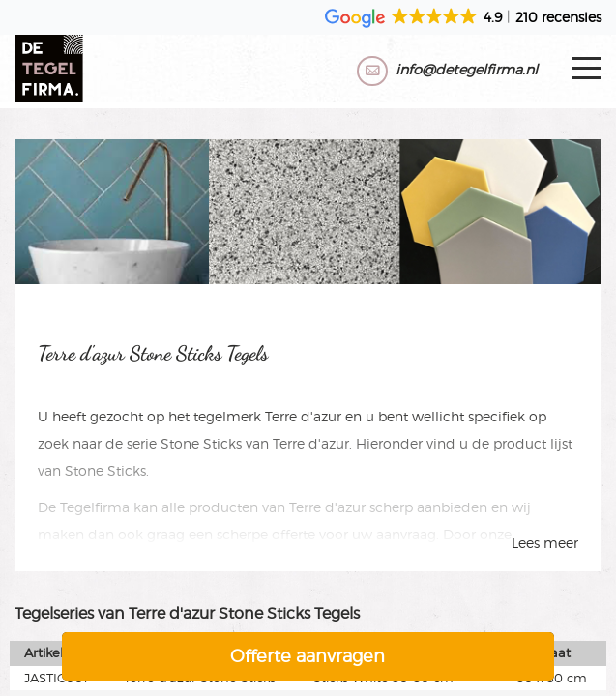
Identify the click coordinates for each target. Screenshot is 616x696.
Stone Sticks (201, 443)
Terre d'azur (303, 416)
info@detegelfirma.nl (467, 69)
